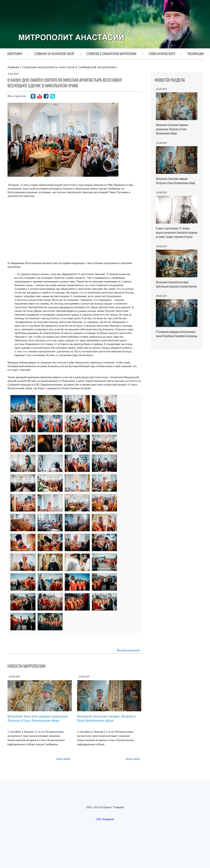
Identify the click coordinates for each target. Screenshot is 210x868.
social (33, 96)
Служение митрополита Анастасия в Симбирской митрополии (69, 67)
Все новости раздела (128, 650)
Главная (13, 67)
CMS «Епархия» (105, 819)
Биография (15, 54)
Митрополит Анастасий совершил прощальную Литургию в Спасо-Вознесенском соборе (38, 718)
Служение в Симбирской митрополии (111, 54)
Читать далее (63, 759)
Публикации (196, 54)
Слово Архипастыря (162, 54)
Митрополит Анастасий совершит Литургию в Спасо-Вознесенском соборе (106, 718)
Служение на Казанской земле (54, 54)
